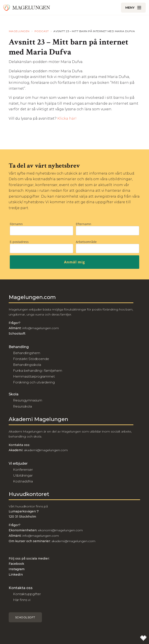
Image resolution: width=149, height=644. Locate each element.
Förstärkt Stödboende (31, 359)
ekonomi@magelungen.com (60, 530)
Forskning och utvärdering (34, 382)
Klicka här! (67, 118)
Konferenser (23, 470)
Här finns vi (22, 600)
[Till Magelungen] (27, 8)
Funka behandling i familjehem (38, 371)
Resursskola (22, 406)
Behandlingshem (27, 353)
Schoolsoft (25, 617)
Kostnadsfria (23, 481)
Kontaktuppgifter (27, 594)
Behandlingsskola (27, 365)
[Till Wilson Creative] (143, 638)
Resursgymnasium (28, 400)
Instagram (17, 569)
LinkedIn (16, 575)
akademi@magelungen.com (46, 450)
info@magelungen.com (40, 328)
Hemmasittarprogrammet (34, 376)
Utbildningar (23, 475)
